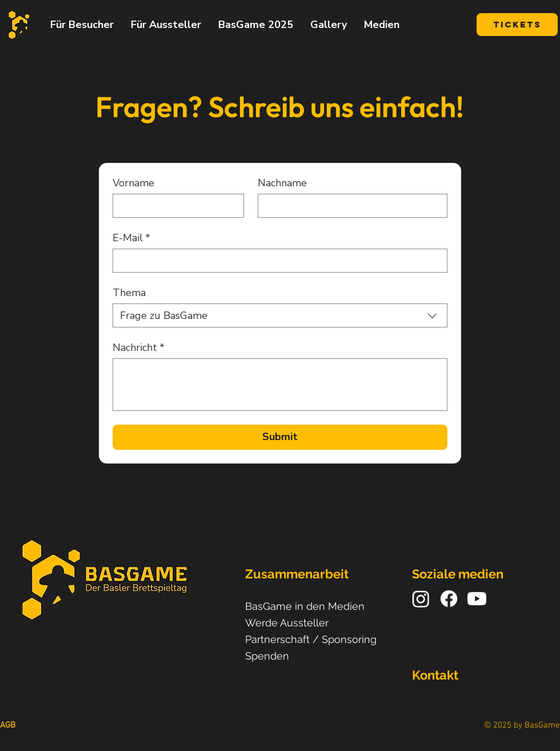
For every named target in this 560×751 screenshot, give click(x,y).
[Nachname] (349, 206)
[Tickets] (517, 25)
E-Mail (131, 238)
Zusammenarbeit (297, 574)
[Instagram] (421, 599)
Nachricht (139, 347)
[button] (82, 25)
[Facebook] (449, 599)
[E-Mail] (277, 261)
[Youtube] (477, 599)
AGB (8, 725)
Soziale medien (458, 574)
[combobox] (280, 315)
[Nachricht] (280, 385)
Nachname (282, 183)
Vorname (133, 183)
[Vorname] (175, 206)
